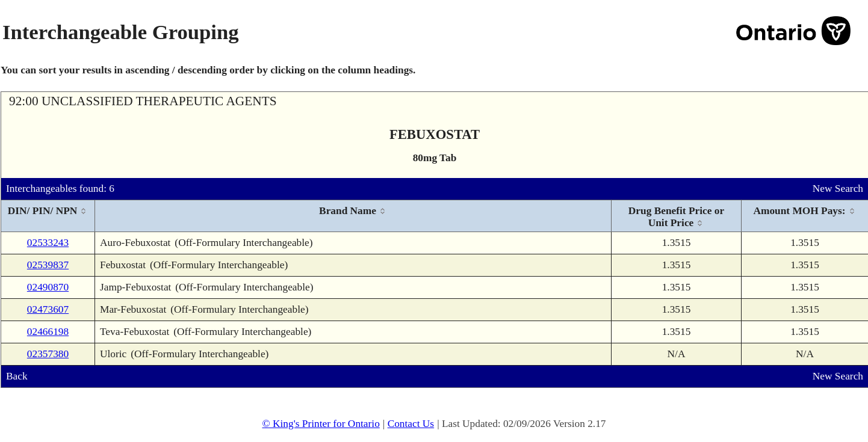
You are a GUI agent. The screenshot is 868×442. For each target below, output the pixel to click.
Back (17, 376)
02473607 (48, 309)
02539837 (48, 265)
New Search (838, 189)
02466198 (48, 332)
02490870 (48, 287)
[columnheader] (48, 216)
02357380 (48, 354)
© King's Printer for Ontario (321, 424)
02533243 (48, 243)
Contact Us (411, 424)
